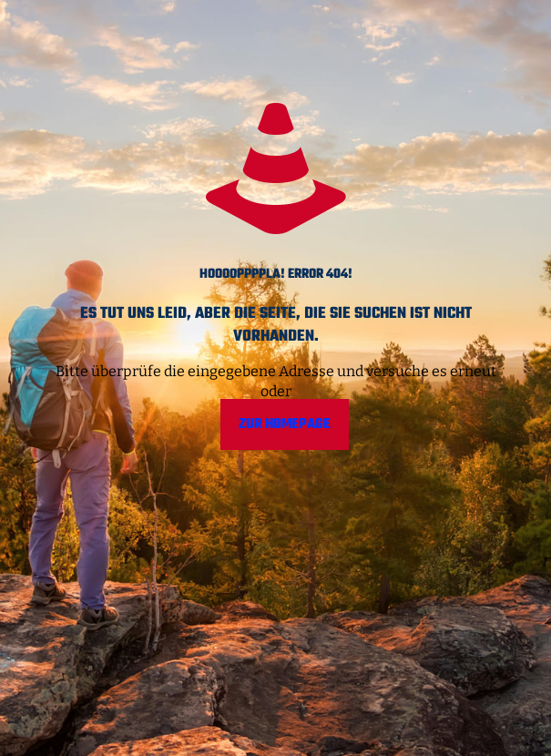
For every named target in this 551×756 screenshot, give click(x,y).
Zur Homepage (285, 424)
